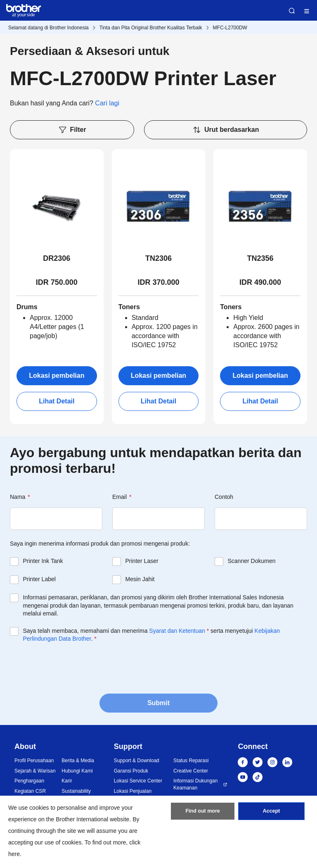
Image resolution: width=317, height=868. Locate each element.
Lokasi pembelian (57, 376)
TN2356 (260, 258)
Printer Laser (142, 561)
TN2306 (158, 258)
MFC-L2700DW (230, 28)
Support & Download (137, 761)
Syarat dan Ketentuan (177, 631)
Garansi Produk (131, 771)
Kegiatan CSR (30, 791)
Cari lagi (107, 103)
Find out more (203, 813)
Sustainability (76, 791)
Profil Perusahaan (34, 761)
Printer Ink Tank (43, 561)
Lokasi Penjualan (133, 791)
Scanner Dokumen (252, 561)
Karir (67, 781)
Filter (72, 130)
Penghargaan (29, 781)
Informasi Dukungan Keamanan (195, 784)
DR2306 (57, 258)
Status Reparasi (191, 761)
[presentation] (73, 668)
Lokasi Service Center (138, 781)
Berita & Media (78, 761)
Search (292, 11)
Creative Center (191, 771)
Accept (271, 813)
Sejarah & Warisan (35, 771)
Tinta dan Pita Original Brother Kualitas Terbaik (151, 28)
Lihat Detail (57, 401)
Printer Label (39, 579)
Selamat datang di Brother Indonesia (48, 28)
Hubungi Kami (77, 771)
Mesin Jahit (140, 579)
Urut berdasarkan (226, 130)
